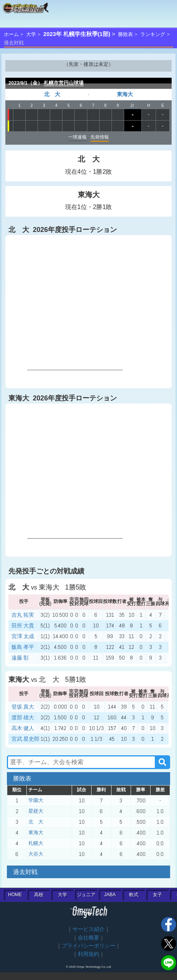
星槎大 (36, 811)
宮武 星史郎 (25, 739)
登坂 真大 (23, 707)
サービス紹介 (88, 929)
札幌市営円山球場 (64, 83)
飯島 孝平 (23, 647)
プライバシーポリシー (88, 946)
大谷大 (36, 854)
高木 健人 (23, 728)
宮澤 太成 (23, 636)
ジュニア (86, 895)
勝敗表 (125, 34)
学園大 (36, 800)
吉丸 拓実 (23, 615)
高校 (39, 895)
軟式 (134, 895)
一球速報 (77, 137)
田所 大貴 (23, 626)
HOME (15, 895)
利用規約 (88, 954)
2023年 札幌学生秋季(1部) (77, 34)
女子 (157, 895)
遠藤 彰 (20, 658)
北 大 (52, 94)
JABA (110, 895)
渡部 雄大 (23, 717)
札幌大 (36, 843)
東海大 (125, 94)
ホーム (11, 34)
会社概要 (88, 938)
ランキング (153, 34)
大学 (31, 34)
